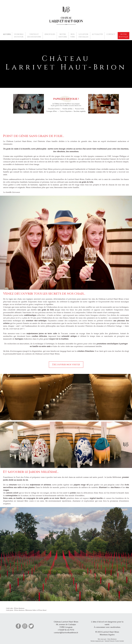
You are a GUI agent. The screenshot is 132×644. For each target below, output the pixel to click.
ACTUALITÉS (97, 34)
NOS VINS (73, 36)
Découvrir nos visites (66, 365)
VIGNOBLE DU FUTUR (19, 36)
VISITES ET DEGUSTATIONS (34, 36)
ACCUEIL (7, 34)
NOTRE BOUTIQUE (123, 36)
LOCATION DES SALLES (83, 36)
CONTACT (111, 34)
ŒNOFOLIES (50, 34)
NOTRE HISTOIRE (63, 36)
